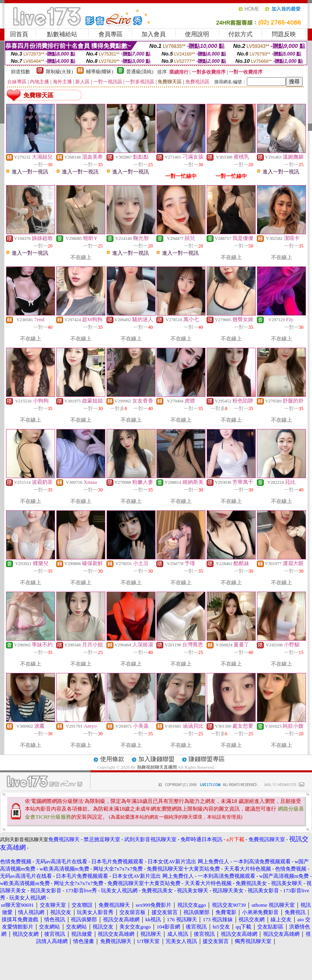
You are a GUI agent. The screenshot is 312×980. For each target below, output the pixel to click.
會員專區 (111, 34)
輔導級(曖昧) (100, 72)
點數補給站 (62, 34)
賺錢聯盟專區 (207, 759)
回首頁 (19, 34)
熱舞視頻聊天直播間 (157, 767)
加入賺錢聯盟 (156, 759)
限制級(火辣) (60, 72)
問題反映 (284, 34)
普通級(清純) (140, 72)
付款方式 (240, 34)
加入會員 (154, 34)
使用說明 (197, 34)
